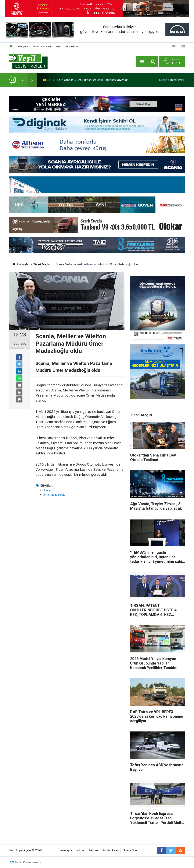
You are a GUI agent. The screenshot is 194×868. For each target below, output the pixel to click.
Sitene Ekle (72, 46)
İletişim (93, 851)
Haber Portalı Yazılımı (28, 862)
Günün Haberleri (42, 46)
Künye (81, 851)
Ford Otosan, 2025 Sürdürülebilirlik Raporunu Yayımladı (93, 80)
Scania (47, 490)
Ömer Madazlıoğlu (54, 495)
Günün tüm (172, 80)
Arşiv (58, 46)
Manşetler (23, 46)
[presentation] (23, 80)
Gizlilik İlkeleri (111, 851)
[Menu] (142, 62)
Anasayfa (66, 851)
